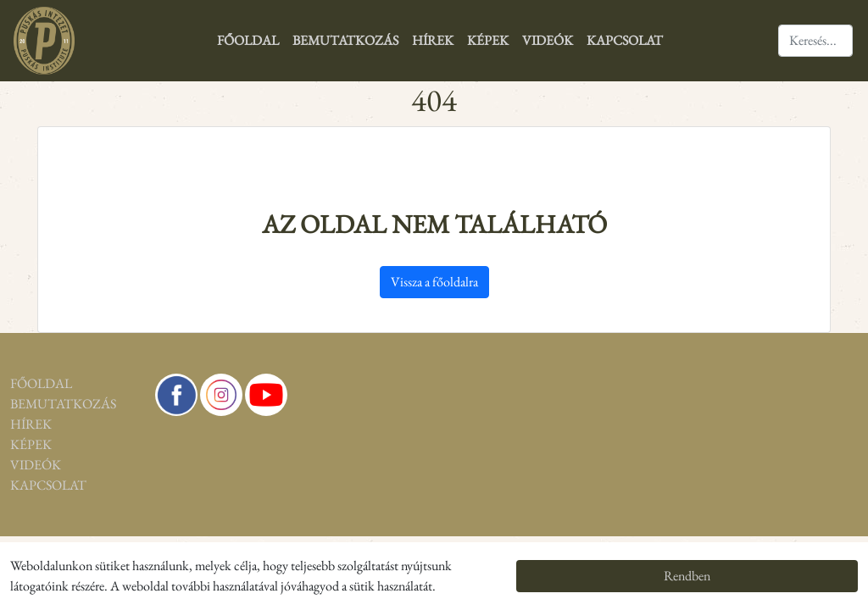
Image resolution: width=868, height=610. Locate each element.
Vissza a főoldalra (434, 282)
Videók (548, 40)
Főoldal (248, 40)
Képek (488, 40)
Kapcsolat (625, 40)
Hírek (433, 40)
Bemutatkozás (345, 40)
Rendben (687, 576)
